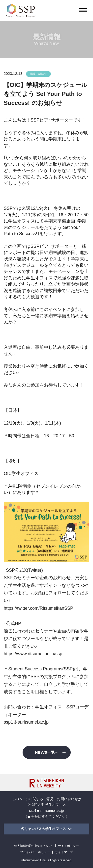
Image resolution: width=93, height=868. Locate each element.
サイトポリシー (68, 846)
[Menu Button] (83, 10)
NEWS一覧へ (47, 752)
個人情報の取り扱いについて (33, 846)
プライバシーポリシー (35, 852)
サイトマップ (64, 852)
